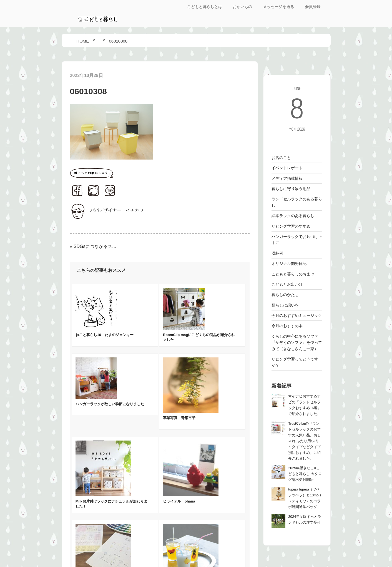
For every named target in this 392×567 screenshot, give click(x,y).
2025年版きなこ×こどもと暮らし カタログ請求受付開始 (305, 474)
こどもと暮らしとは (205, 7)
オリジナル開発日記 (289, 263)
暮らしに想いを (285, 305)
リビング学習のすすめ (291, 226)
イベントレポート (287, 168)
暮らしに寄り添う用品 (291, 189)
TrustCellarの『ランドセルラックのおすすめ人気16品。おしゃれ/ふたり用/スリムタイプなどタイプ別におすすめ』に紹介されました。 (305, 441)
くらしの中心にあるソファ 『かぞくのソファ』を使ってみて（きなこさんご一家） (297, 343)
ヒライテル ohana (179, 501)
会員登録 (313, 7)
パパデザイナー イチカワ (117, 210)
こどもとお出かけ (287, 284)
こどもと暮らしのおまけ (293, 274)
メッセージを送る (278, 7)
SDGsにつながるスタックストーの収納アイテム (96, 246)
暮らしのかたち (285, 295)
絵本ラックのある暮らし (293, 216)
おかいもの (242, 7)
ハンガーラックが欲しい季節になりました (110, 404)
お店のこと (281, 158)
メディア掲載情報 (287, 178)
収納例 (277, 253)
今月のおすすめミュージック (297, 315)
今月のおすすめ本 (287, 326)
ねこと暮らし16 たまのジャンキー (105, 335)
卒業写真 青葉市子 (179, 418)
